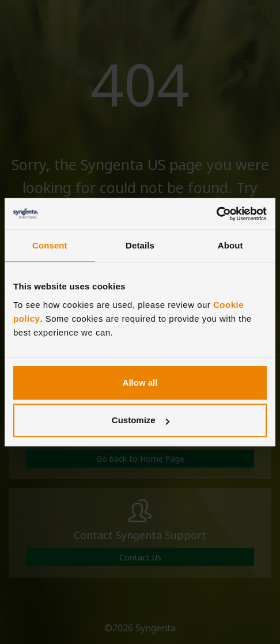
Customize (141, 420)
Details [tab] (140, 245)
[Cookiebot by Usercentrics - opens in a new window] (216, 214)
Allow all (140, 383)
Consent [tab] (50, 245)
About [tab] (230, 245)
